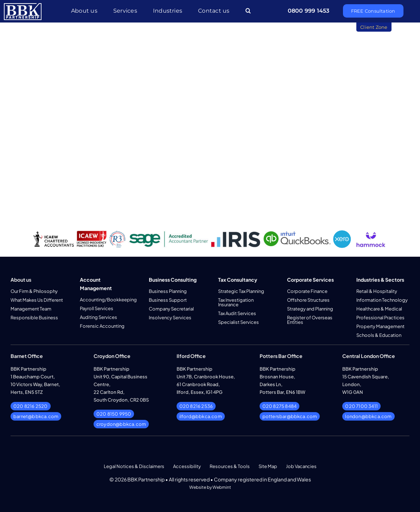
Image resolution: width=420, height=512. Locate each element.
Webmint (222, 487)
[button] (248, 11)
